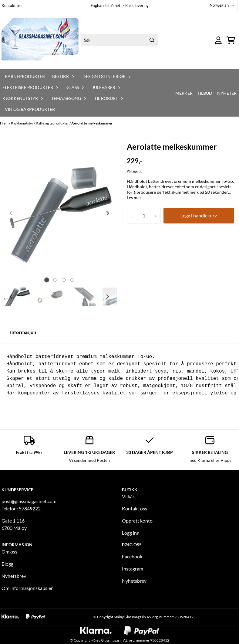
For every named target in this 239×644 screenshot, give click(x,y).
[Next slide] (107, 213)
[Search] (152, 40)
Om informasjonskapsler (27, 588)
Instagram (133, 569)
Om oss (9, 552)
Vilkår (128, 496)
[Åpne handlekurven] (231, 40)
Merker (184, 93)
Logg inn (131, 533)
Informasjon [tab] (23, 332)
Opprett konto (137, 521)
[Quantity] (144, 216)
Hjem (5, 123)
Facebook (132, 556)
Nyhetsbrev (14, 576)
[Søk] (119, 40)
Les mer (134, 198)
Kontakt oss (12, 5)
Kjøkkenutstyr (22, 123)
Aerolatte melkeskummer (92, 123)
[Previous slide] (11, 213)
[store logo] (40, 40)
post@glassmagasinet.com (29, 501)
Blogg (7, 564)
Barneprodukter (25, 76)
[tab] (47, 280)
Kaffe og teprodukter (53, 123)
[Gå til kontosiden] (218, 40)
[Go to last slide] (11, 297)
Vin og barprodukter (30, 109)
